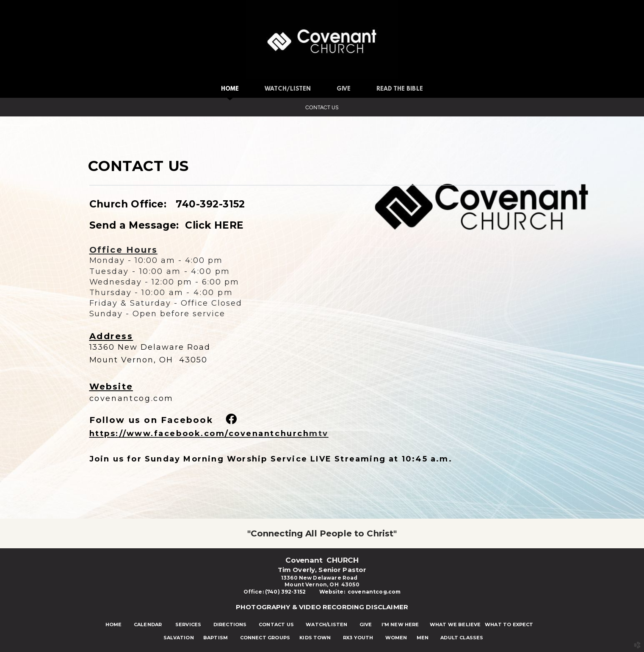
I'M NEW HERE (396, 624)
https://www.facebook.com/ (199, 434)
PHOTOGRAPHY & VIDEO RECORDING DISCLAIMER (322, 607)
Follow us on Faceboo (148, 420)
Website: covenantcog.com (360, 592)
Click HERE (214, 225)
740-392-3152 (207, 204)
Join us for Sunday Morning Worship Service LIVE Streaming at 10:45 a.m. (272, 459)
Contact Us (322, 107)
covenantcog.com (132, 398)
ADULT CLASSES (462, 638)
